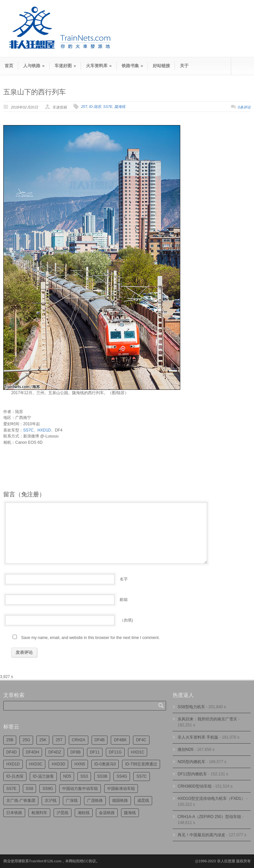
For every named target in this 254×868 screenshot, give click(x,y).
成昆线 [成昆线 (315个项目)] (143, 800)
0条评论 (244, 107)
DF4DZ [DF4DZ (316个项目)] (55, 752)
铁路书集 (132, 66)
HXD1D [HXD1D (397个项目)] (13, 764)
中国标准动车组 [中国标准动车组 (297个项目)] (121, 789)
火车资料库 (99, 66)
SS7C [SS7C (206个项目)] (141, 776)
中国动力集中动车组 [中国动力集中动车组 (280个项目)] (80, 789)
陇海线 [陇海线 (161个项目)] (130, 813)
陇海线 (120, 107)
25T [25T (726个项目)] (59, 740)
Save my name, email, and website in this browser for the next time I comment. (90, 638)
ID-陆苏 (95, 107)
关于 (184, 66)
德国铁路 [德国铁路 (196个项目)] (120, 800)
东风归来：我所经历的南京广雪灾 (207, 719)
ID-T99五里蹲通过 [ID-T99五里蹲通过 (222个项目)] (141, 764)
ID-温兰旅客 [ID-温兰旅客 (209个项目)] (43, 776)
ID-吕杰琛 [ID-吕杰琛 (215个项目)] (15, 776)
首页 (9, 66)
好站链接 (161, 66)
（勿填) (126, 620)
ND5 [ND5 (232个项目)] (67, 776)
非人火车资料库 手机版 (198, 737)
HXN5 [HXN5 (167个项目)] (80, 764)
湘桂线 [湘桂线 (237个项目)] (84, 813)
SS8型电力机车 (191, 707)
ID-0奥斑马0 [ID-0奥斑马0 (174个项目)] (105, 764)
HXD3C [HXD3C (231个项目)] (36, 764)
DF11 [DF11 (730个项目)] (95, 752)
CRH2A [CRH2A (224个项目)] (79, 740)
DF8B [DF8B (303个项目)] (76, 752)
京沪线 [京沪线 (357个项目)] (51, 800)
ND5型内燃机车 (191, 762)
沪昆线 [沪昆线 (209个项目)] (63, 813)
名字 (124, 579)
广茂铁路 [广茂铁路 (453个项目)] (95, 800)
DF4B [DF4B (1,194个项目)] (100, 740)
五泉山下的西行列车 (35, 92)
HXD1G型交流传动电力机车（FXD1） (211, 799)
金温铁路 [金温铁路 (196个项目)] (107, 813)
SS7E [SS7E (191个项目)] (11, 789)
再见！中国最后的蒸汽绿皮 (201, 835)
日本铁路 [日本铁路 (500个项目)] (14, 813)
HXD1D (44, 430)
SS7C (28, 430)
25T (84, 107)
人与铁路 (34, 66)
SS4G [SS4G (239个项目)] (122, 776)
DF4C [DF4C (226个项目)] (141, 740)
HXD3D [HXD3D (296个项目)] (58, 764)
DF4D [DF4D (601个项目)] (11, 752)
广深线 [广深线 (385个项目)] (72, 800)
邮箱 (124, 600)
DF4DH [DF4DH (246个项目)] (32, 752)
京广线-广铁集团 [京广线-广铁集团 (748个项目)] (21, 800)
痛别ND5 (186, 750)
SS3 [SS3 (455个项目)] (84, 776)
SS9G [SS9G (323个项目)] (48, 789)
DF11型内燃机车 (192, 774)
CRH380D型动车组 (195, 786)
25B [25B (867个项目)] (10, 740)
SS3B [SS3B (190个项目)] (102, 776)
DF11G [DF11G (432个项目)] (115, 752)
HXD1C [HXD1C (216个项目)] (138, 752)
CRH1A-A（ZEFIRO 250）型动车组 (209, 817)
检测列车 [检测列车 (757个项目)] (39, 813)
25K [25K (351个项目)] (43, 740)
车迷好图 (65, 66)
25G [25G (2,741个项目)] (26, 740)
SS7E (108, 107)
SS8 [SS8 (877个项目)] (30, 789)
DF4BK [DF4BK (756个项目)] (120, 740)
